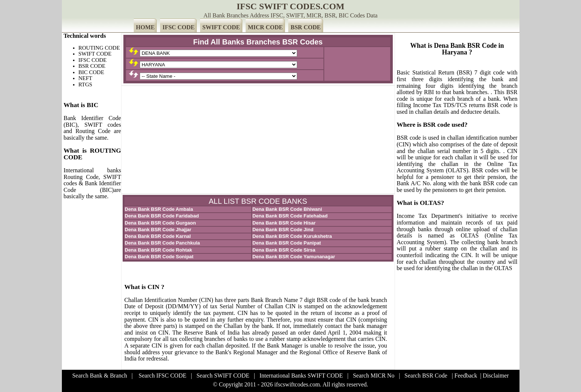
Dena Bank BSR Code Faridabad (162, 216)
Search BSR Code (426, 376)
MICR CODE (265, 27)
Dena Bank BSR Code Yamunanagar (294, 257)
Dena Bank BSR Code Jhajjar (158, 230)
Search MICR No (373, 376)
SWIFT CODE (221, 27)
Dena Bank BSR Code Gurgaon (160, 223)
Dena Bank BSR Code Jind (283, 230)
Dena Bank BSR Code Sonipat (159, 257)
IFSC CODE (178, 27)
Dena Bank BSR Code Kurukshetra (292, 236)
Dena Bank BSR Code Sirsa (284, 250)
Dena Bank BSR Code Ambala (159, 209)
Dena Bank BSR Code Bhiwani (287, 209)
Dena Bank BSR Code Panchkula (162, 243)
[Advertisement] (258, 140)
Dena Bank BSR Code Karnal (158, 236)
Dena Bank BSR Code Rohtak (159, 250)
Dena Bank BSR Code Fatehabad (290, 216)
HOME (145, 27)
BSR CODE (306, 27)
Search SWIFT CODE (223, 376)
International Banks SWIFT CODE (301, 376)
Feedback (466, 376)
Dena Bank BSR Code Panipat (287, 243)
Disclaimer (496, 376)
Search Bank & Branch (100, 376)
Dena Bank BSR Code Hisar (284, 223)
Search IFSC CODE (162, 376)
